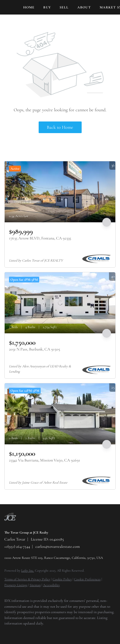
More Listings (105, 156)
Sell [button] (64, 7)
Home (29, 7)
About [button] (84, 7)
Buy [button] (47, 7)
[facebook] (7, 632)
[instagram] (31, 632)
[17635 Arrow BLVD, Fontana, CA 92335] (60, 192)
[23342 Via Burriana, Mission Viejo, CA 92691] (60, 414)
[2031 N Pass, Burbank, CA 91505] (60, 303)
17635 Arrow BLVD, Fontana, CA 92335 (40, 238)
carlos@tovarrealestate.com (58, 546)
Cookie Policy (62, 579)
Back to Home (60, 127)
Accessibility (51, 585)
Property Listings (16, 585)
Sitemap (35, 585)
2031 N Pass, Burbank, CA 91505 (35, 349)
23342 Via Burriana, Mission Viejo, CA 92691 (45, 460)
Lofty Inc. (28, 570)
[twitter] (19, 632)
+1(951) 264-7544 (17, 546)
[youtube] (42, 632)
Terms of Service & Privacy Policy (27, 579)
